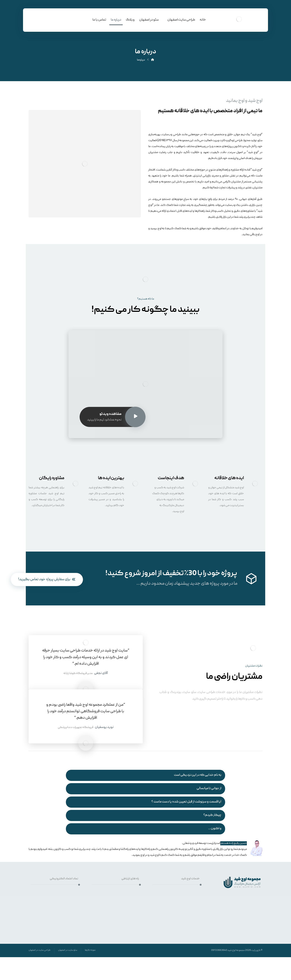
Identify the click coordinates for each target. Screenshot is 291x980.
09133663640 (219, 950)
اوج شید (232, 950)
